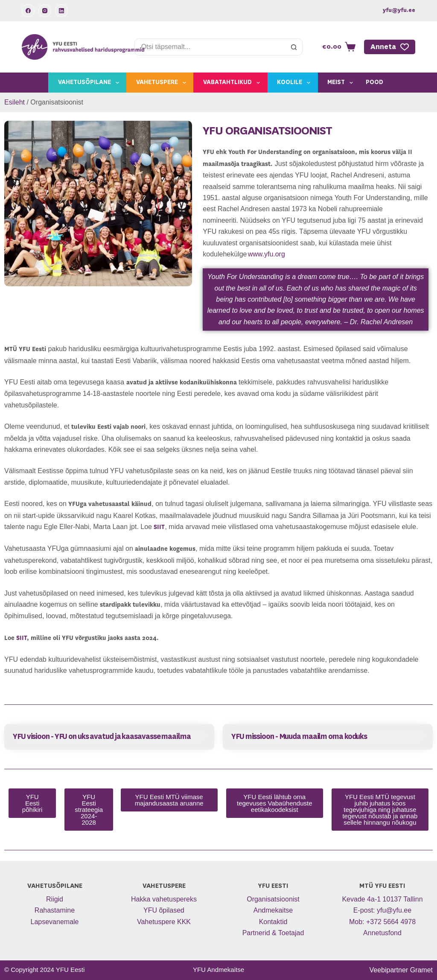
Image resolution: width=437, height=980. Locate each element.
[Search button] (294, 47)
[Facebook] (28, 11)
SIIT (22, 638)
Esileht (15, 102)
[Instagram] (45, 11)
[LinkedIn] (61, 11)
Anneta (390, 47)
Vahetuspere (163, 83)
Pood (374, 82)
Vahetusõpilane (90, 83)
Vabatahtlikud (233, 83)
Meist (342, 83)
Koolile (295, 83)
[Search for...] (210, 47)
